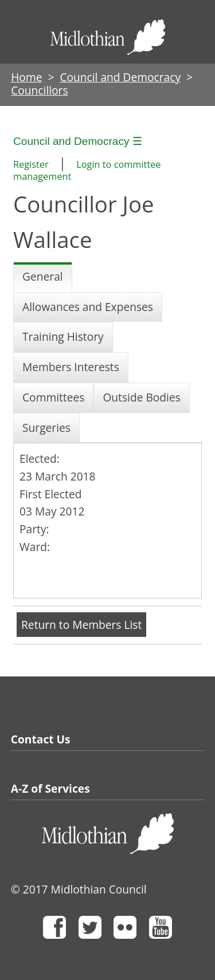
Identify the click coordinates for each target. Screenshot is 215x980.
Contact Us (41, 739)
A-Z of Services (50, 788)
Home (26, 77)
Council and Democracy (120, 77)
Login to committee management (87, 170)
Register (31, 164)
